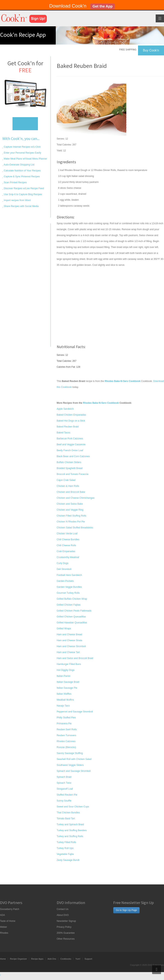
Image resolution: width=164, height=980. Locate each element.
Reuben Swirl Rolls (67, 729)
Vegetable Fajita (65, 854)
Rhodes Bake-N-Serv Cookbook (101, 403)
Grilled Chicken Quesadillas (71, 617)
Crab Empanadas (66, 551)
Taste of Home (8, 921)
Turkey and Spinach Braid (70, 824)
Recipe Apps (37, 959)
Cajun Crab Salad (66, 480)
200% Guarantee (66, 933)
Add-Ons (52, 959)
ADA (2, 915)
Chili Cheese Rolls (66, 545)
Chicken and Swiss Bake (70, 504)
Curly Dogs (63, 563)
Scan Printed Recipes (15, 182)
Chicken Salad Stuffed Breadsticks (75, 528)
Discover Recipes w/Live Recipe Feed (23, 188)
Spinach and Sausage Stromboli (74, 771)
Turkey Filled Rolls (66, 842)
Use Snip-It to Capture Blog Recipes (23, 194)
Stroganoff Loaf (65, 789)
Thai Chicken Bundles (68, 813)
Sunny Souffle (64, 801)
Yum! (78, 959)
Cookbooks (66, 959)
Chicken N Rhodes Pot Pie (71, 522)
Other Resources (66, 939)
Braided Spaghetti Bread (70, 468)
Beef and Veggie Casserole (71, 444)
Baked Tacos (64, 433)
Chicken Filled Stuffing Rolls (71, 516)
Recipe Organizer (18, 959)
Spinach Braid (64, 777)
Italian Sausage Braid (68, 682)
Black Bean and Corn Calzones (73, 456)
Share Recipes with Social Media (21, 206)
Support (88, 959)
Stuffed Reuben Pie (67, 795)
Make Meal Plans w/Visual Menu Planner (25, 159)
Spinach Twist (64, 783)
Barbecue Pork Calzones (70, 439)
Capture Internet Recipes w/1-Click (22, 147)
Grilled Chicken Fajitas (69, 605)
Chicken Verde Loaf (67, 534)
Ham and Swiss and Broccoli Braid (75, 658)
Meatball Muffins (65, 700)
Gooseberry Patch (10, 909)
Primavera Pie (64, 724)
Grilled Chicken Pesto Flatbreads (74, 611)
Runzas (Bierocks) (66, 747)
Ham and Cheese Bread (70, 634)
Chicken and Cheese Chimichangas (76, 498)
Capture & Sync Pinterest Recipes (22, 177)
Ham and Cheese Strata (70, 640)
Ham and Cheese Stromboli (71, 646)
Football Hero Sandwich (69, 575)
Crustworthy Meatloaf (68, 557)
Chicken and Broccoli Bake (71, 492)
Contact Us (63, 909)
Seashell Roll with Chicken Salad (74, 759)
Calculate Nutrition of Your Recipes (22, 171)
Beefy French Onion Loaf (70, 450)
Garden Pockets (65, 581)
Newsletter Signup (66, 921)
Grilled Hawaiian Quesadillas (72, 623)
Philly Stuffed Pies (66, 718)
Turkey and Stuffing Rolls (70, 836)
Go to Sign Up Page (126, 910)
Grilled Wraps (64, 629)
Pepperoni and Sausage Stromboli (75, 712)
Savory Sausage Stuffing (70, 753)
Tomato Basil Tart (66, 819)
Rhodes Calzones (66, 741)
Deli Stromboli (64, 569)
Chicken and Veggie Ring (70, 510)
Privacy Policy (64, 927)
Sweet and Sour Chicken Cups (73, 807)
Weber (3, 927)
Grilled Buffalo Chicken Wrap (72, 599)
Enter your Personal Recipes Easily (22, 153)
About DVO (63, 915)
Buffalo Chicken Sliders (69, 462)
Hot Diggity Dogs (66, 670)
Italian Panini (64, 676)
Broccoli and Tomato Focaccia (73, 474)
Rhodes (4, 933)
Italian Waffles (64, 694)
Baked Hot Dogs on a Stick (71, 421)
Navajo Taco (63, 706)
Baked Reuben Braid (68, 427)
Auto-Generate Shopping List (19, 165)
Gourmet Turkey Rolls (68, 593)
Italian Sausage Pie (67, 688)
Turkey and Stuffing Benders (72, 830)
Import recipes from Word (17, 200)
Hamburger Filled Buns (69, 664)
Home (3, 959)
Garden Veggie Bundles (69, 587)
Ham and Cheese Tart (68, 652)
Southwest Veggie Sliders (70, 765)
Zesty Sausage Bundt (68, 860)
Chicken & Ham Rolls (68, 486)
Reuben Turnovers (67, 735)
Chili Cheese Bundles (68, 539)
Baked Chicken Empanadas (71, 415)
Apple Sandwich (65, 409)
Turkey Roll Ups (65, 848)
